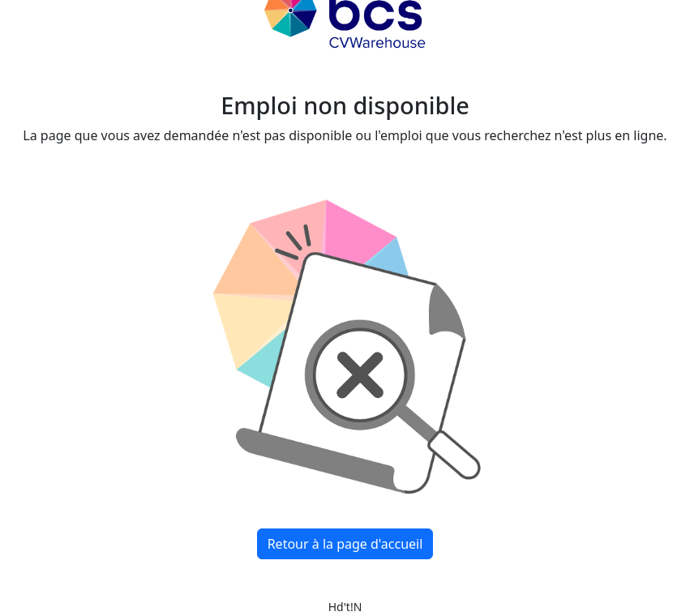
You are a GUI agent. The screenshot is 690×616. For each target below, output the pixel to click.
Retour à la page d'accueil (345, 544)
